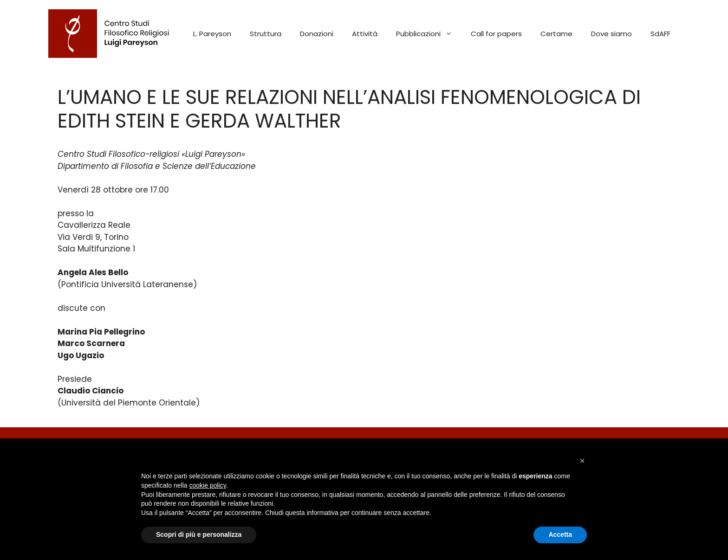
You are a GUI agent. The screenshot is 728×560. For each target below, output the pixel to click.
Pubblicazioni (429, 34)
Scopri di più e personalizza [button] (199, 534)
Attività (365, 34)
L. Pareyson (212, 34)
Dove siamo (611, 34)
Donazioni (317, 34)
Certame (556, 34)
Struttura (266, 34)
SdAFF (660, 34)
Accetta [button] (560, 534)
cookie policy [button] (208, 485)
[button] (582, 461)
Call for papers (496, 34)
